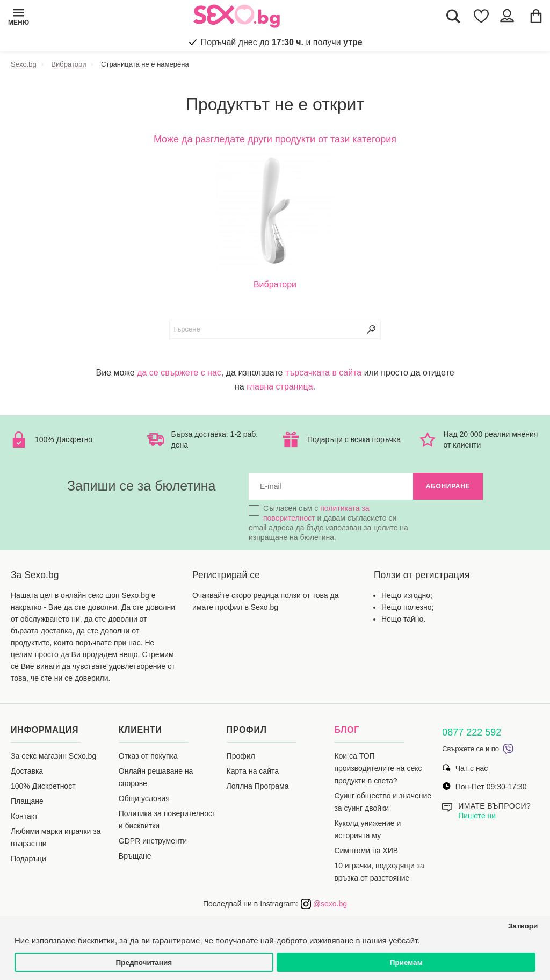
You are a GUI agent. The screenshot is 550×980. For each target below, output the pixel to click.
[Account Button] (508, 16)
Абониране (448, 486)
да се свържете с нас (179, 373)
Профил (241, 756)
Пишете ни (477, 816)
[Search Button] (453, 16)
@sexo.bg (324, 904)
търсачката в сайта (323, 373)
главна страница (280, 387)
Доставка (27, 771)
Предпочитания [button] (144, 963)
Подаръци (28, 859)
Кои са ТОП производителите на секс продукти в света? (378, 768)
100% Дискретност (43, 786)
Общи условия (144, 798)
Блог (347, 730)
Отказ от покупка (148, 756)
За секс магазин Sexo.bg (53, 756)
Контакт (24, 816)
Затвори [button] (523, 926)
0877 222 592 (472, 732)
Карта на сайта (253, 771)
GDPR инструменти (153, 841)
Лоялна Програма (258, 786)
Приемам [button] (406, 963)
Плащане (27, 801)
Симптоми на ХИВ (366, 851)
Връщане (135, 856)
